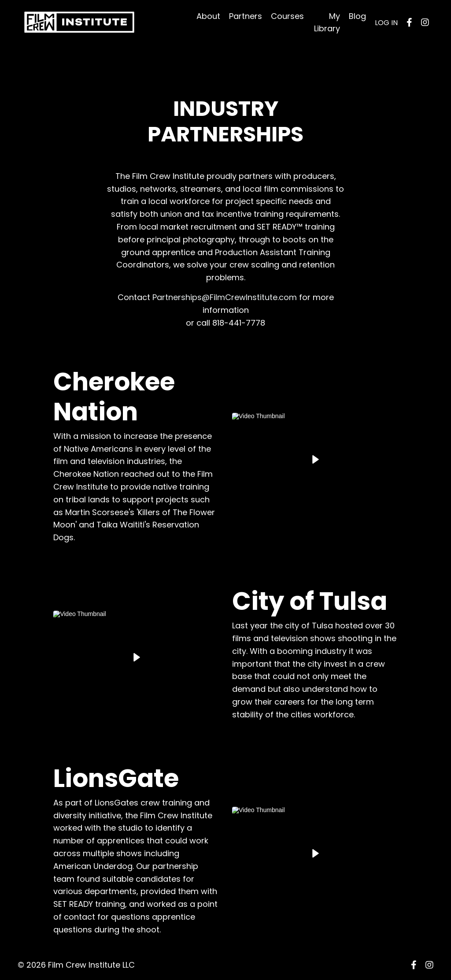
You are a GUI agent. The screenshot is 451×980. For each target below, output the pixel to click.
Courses (287, 16)
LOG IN (386, 23)
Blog (357, 16)
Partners (246, 16)
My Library (327, 22)
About (208, 16)
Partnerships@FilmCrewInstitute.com (225, 297)
